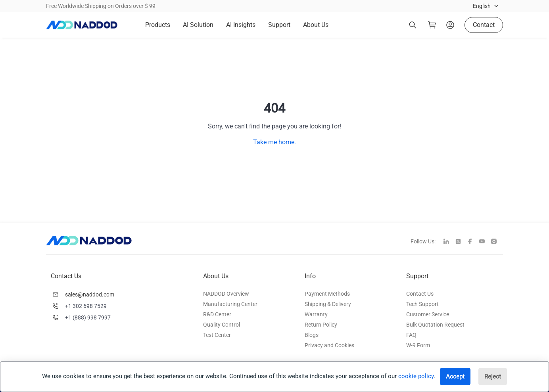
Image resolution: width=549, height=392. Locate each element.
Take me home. (274, 142)
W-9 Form (418, 345)
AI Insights (241, 25)
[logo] (82, 25)
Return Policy (321, 325)
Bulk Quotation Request (435, 325)
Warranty (316, 314)
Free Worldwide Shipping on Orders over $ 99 (101, 6)
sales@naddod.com (90, 294)
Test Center (217, 335)
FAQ (411, 335)
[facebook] (473, 242)
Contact (484, 25)
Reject (493, 377)
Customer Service (428, 314)
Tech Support (422, 304)
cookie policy (416, 376)
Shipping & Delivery (328, 304)
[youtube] (485, 242)
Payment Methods (327, 294)
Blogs (312, 335)
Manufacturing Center (230, 304)
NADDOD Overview (226, 294)
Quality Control (222, 325)
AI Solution (198, 25)
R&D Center (217, 314)
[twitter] (461, 242)
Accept (455, 377)
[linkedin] (449, 242)
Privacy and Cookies (329, 345)
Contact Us (420, 294)
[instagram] (497, 242)
